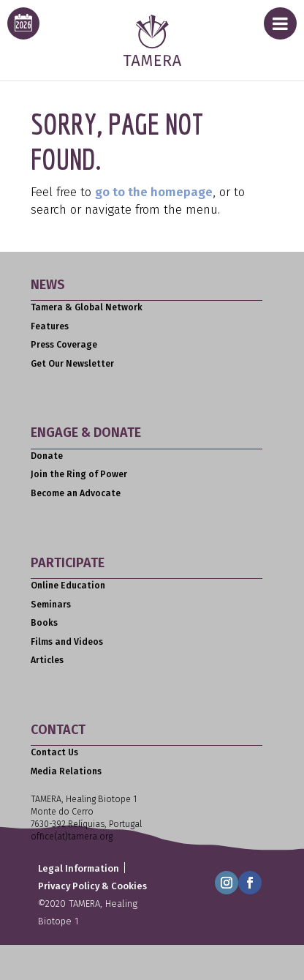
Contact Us (54, 752)
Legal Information (79, 868)
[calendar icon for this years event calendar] (23, 23)
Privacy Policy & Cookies (92, 886)
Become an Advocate (76, 493)
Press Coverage (64, 345)
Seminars (51, 605)
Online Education (68, 586)
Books (44, 623)
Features (50, 326)
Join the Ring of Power (79, 474)
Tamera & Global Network (87, 307)
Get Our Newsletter (72, 364)
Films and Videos (67, 642)
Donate (47, 456)
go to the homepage (154, 192)
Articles (47, 660)
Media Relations (66, 771)
